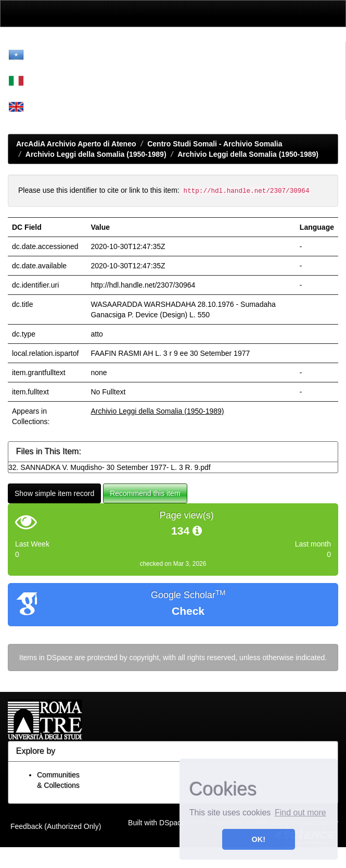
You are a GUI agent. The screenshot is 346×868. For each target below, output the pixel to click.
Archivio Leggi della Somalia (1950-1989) (96, 154)
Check (188, 611)
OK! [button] (259, 839)
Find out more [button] (300, 813)
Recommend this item (145, 493)
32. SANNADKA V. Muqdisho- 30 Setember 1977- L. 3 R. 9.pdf (110, 467)
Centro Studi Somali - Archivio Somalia (215, 144)
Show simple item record (54, 493)
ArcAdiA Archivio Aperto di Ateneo (76, 144)
